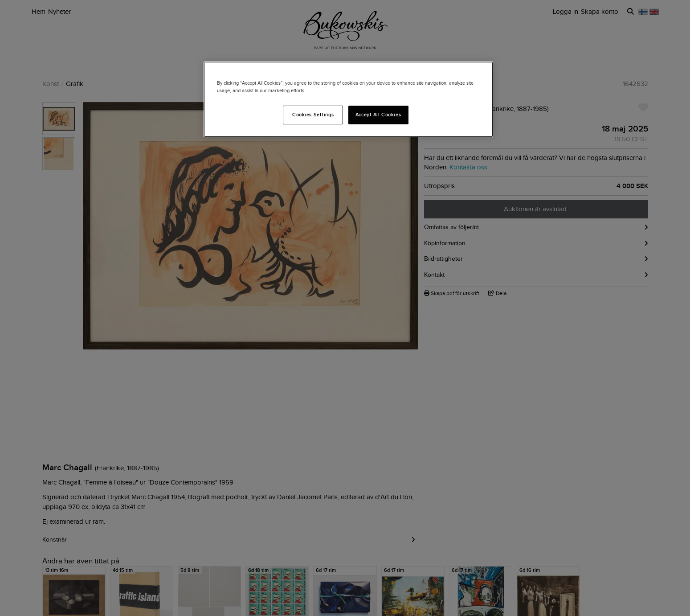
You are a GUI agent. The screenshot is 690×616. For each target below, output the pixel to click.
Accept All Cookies (378, 115)
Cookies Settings (313, 115)
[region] (348, 99)
